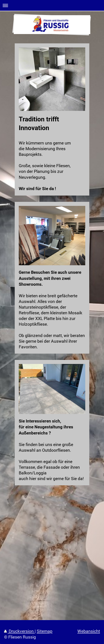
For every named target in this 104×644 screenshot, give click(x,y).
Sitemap (45, 631)
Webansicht (89, 631)
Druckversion (19, 631)
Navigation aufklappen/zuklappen (52, 5)
